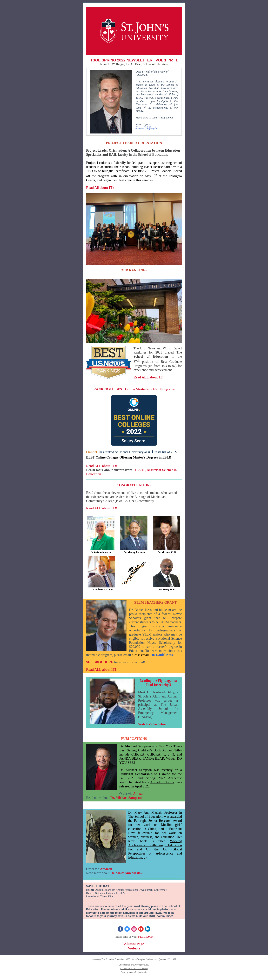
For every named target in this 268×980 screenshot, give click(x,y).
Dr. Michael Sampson (126, 798)
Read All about (98, 188)
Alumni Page (134, 944)
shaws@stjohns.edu (138, 972)
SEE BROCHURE (100, 662)
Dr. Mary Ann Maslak (126, 873)
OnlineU (92, 452)
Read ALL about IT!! (149, 377)
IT (111, 188)
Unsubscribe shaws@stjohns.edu (134, 965)
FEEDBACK (146, 937)
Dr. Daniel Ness (162, 655)
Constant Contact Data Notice (134, 969)
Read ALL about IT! (101, 669)
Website (134, 948)
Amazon (139, 794)
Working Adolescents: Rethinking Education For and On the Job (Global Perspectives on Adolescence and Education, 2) (155, 849)
